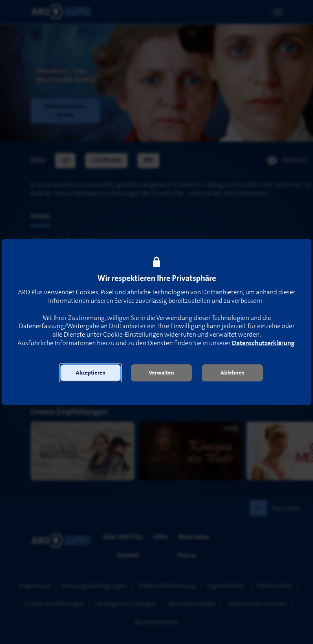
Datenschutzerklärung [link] (263, 343)
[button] (90, 373)
